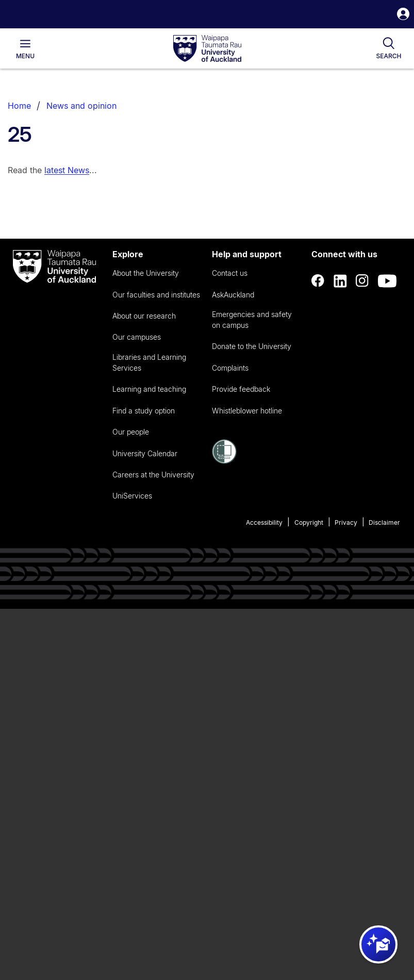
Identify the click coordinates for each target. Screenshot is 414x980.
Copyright (309, 522)
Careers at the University (153, 475)
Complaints (230, 368)
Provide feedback (241, 389)
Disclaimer (384, 522)
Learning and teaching (149, 389)
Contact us (230, 273)
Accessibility (264, 522)
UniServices (132, 496)
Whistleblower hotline (247, 411)
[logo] (207, 49)
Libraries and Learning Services (149, 362)
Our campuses (137, 337)
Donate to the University (252, 346)
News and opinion (81, 106)
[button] (403, 15)
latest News (67, 170)
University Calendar (145, 453)
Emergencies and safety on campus (252, 320)
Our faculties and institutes (156, 295)
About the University (146, 273)
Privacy (346, 522)
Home (19, 106)
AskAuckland (233, 295)
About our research (144, 316)
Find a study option (144, 411)
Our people (131, 432)
